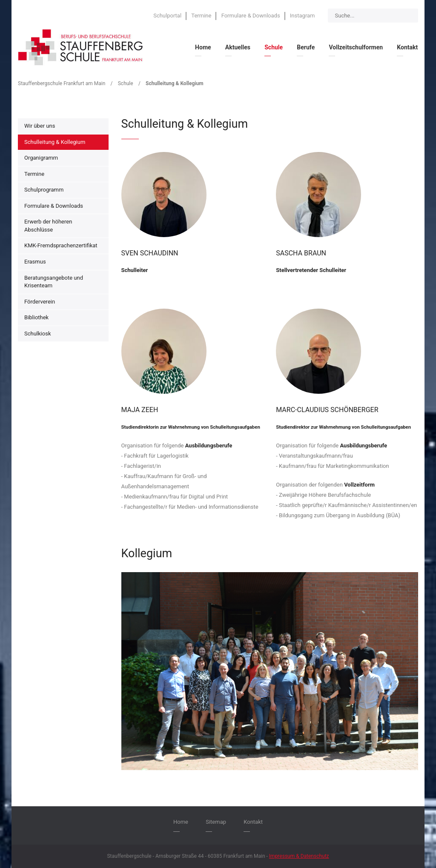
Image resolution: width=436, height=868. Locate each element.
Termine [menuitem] (201, 16)
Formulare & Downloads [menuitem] (251, 16)
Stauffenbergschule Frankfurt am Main (62, 83)
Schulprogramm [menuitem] (44, 190)
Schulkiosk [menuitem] (37, 334)
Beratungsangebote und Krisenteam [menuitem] (54, 282)
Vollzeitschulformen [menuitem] (356, 47)
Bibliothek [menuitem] (36, 317)
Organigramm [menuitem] (41, 158)
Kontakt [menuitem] (407, 47)
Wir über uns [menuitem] (40, 126)
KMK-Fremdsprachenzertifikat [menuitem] (61, 245)
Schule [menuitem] (274, 47)
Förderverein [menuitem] (40, 302)
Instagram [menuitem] (303, 16)
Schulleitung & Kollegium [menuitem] (55, 142)
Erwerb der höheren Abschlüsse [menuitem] (48, 226)
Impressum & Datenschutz (299, 856)
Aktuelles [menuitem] (238, 47)
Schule (126, 83)
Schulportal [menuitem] (167, 16)
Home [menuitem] (203, 47)
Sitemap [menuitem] (216, 822)
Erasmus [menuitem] (35, 262)
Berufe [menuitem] (306, 47)
